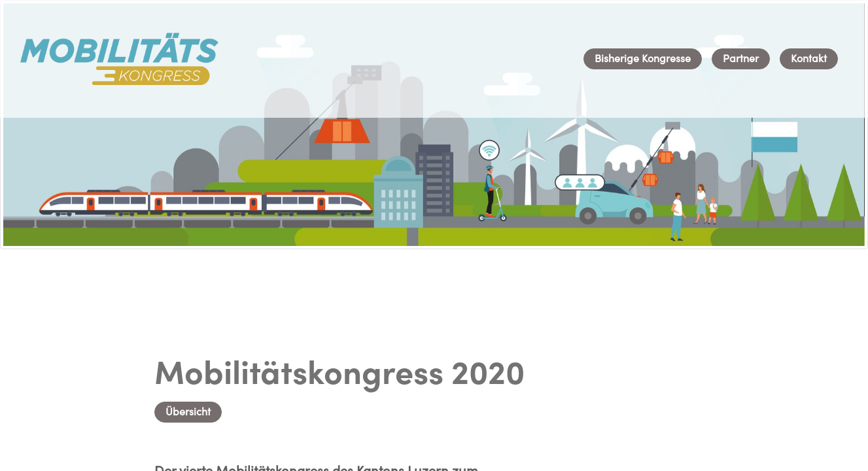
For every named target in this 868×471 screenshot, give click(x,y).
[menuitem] (643, 59)
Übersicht (188, 413)
